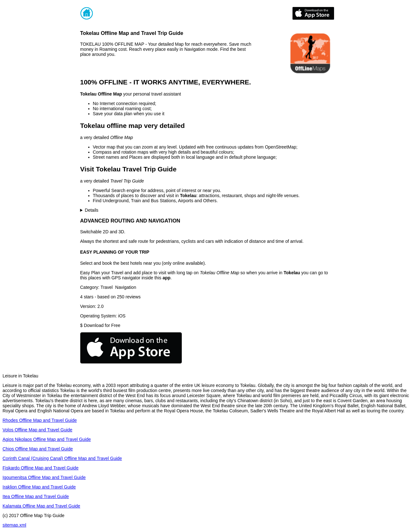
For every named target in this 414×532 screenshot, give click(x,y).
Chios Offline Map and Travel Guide (38, 449)
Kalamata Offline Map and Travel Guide (41, 506)
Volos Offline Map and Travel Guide (37, 430)
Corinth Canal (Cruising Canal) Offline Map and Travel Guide (62, 458)
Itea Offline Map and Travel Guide (36, 496)
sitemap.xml (14, 525)
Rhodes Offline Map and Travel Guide (40, 420)
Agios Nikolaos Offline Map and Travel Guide (47, 439)
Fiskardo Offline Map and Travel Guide (40, 468)
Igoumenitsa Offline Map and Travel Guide (44, 477)
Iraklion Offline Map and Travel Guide (39, 487)
